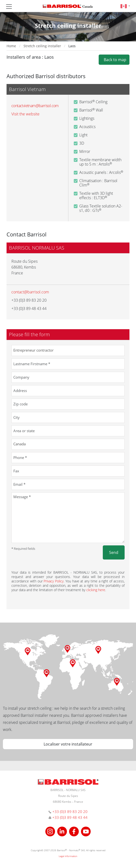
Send (114, 552)
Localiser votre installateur (68, 744)
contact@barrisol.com (30, 292)
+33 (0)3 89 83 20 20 (70, 812)
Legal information (68, 856)
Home (11, 46)
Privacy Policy (54, 581)
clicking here (96, 590)
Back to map (114, 60)
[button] (125, 6)
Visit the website (25, 114)
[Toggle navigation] (9, 7)
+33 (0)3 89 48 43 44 (70, 817)
